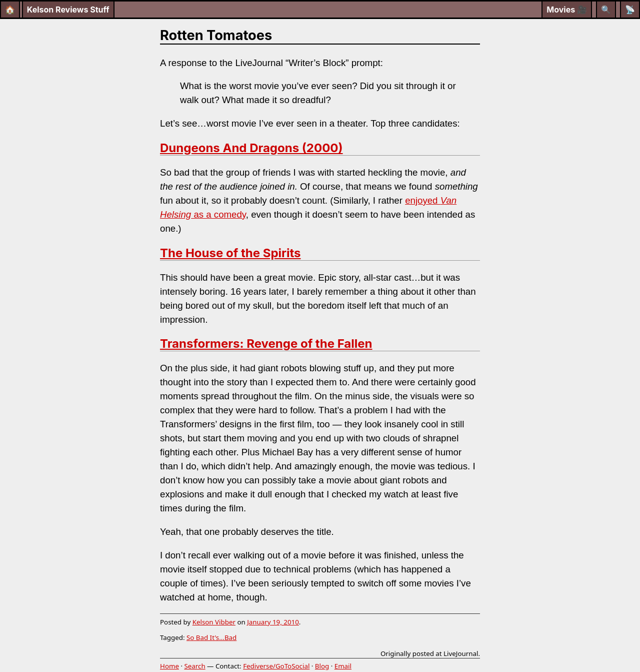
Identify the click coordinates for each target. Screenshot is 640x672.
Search (194, 666)
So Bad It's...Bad (211, 637)
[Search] (606, 10)
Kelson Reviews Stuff (68, 10)
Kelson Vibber (214, 622)
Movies (567, 10)
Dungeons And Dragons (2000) (251, 148)
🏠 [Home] (10, 10)
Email (343, 666)
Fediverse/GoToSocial (276, 666)
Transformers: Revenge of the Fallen (266, 344)
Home (169, 666)
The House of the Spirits (230, 253)
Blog (322, 666)
